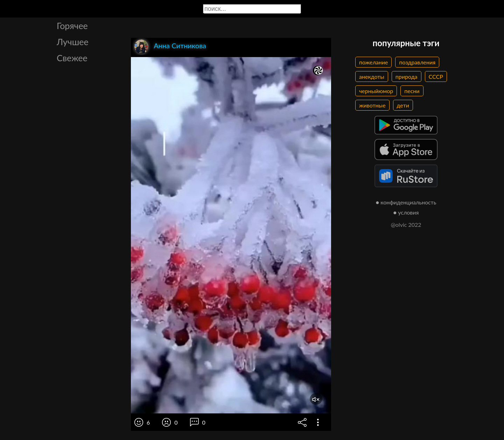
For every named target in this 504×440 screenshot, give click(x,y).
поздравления (417, 62)
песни (412, 91)
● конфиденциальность (406, 202)
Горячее (72, 26)
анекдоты (372, 76)
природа (407, 76)
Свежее (72, 58)
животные (372, 105)
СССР (436, 76)
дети (403, 105)
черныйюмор (376, 91)
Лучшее (73, 42)
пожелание (373, 62)
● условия (406, 212)
